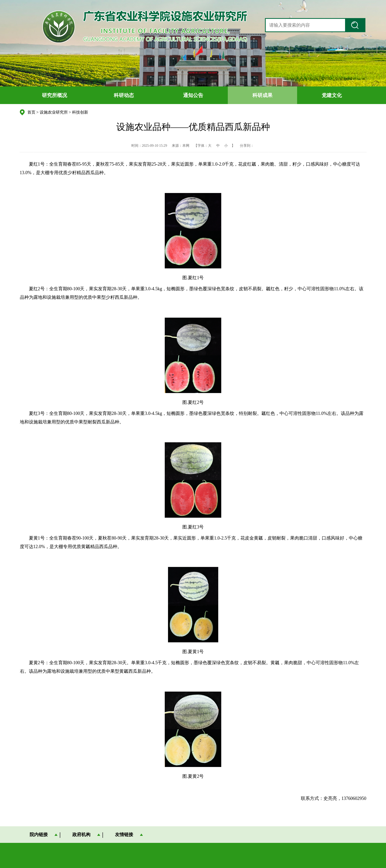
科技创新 (80, 112)
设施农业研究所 (54, 112)
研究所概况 (54, 95)
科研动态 (124, 95)
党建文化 (332, 95)
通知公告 (193, 95)
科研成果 (262, 95)
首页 (31, 112)
